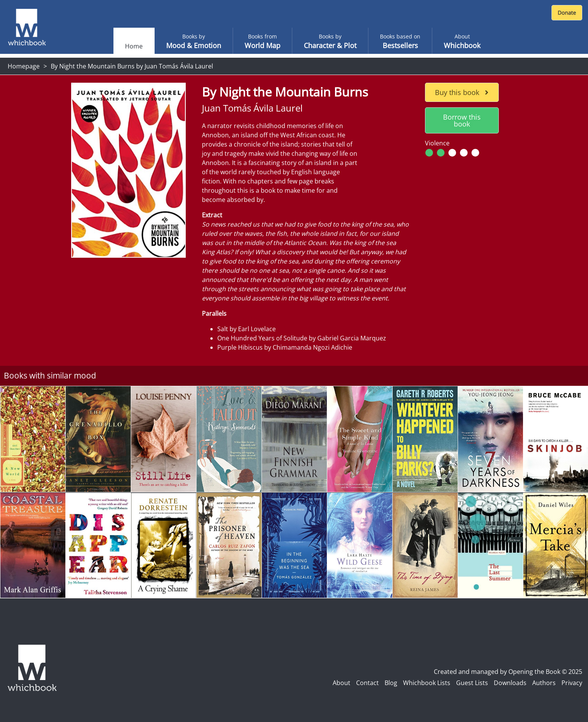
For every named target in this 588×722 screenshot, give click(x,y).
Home (134, 46)
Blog (391, 683)
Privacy (572, 683)
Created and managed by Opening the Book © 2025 (508, 672)
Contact (367, 683)
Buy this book (462, 92)
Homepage (24, 66)
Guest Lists (472, 683)
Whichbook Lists (427, 683)
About (341, 683)
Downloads (510, 683)
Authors (544, 683)
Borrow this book (462, 120)
